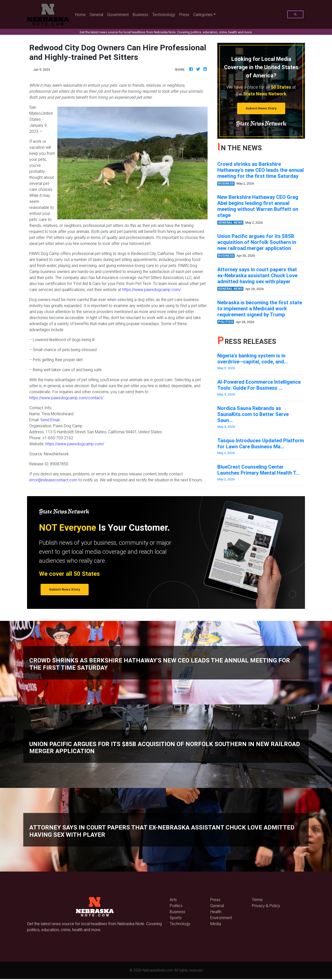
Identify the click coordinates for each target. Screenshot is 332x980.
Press (184, 15)
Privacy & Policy (266, 906)
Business (140, 15)
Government (118, 15)
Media (216, 924)
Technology (180, 924)
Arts (173, 900)
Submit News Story (261, 108)
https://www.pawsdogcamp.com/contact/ (66, 398)
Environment (221, 918)
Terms (257, 900)
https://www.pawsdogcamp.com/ (152, 290)
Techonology (164, 15)
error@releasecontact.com (53, 480)
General (96, 15)
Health (216, 912)
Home (81, 14)
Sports (176, 918)
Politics (176, 906)
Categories (203, 15)
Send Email (50, 420)
